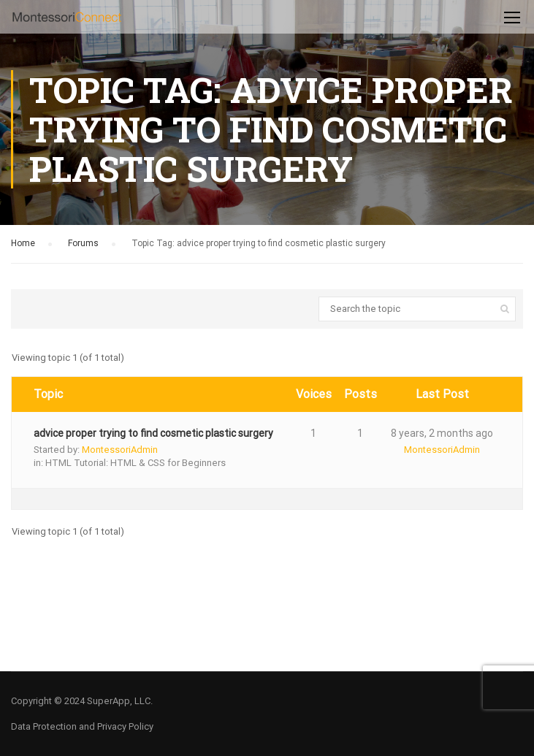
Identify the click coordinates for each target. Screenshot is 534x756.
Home (23, 243)
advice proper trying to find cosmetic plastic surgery (153, 433)
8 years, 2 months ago (442, 433)
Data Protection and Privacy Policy (82, 726)
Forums (83, 243)
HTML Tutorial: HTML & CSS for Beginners (136, 463)
